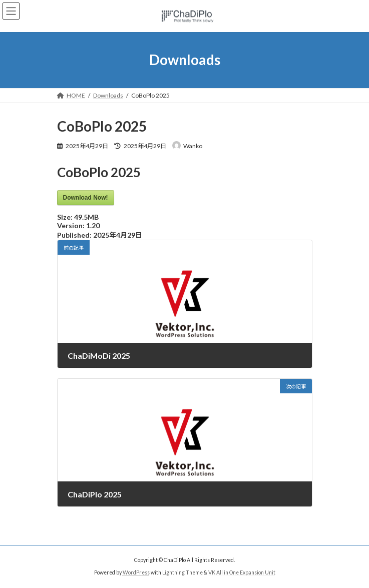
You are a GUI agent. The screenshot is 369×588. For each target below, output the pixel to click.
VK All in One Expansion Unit (242, 572)
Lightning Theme (182, 572)
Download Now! (86, 198)
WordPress (136, 572)
